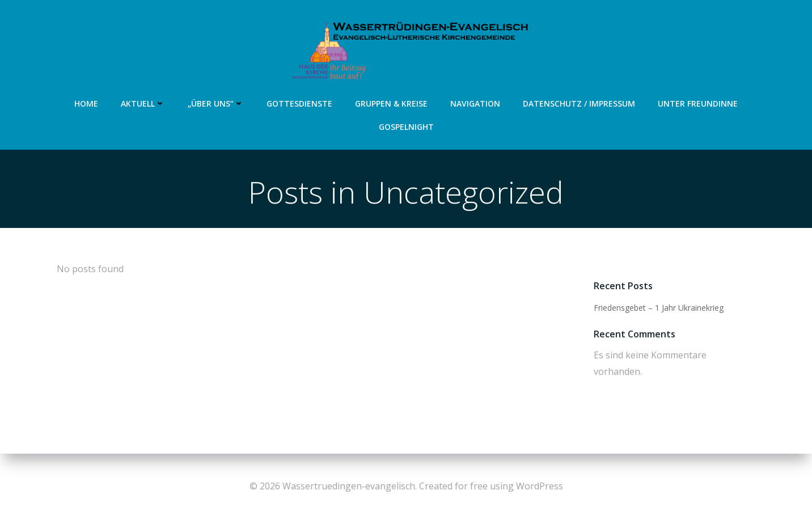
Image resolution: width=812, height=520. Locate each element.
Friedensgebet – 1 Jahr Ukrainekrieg (659, 308)
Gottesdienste (299, 103)
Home (86, 103)
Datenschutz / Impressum (579, 103)
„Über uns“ (216, 103)
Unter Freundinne (698, 103)
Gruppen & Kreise (391, 103)
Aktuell (143, 103)
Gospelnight (406, 127)
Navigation (475, 103)
